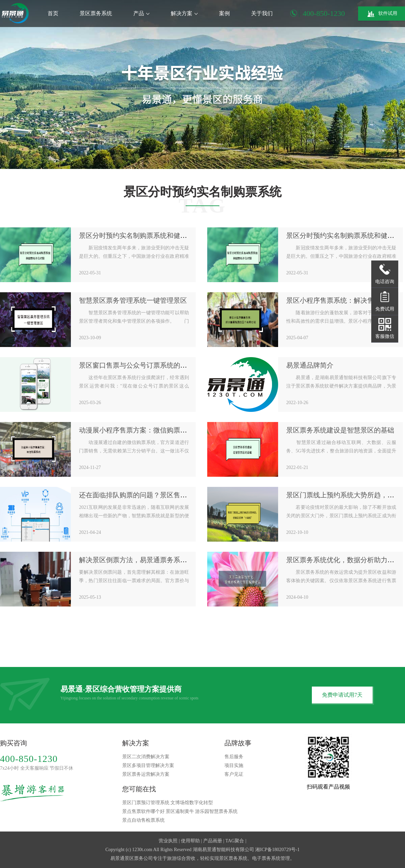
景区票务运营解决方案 (146, 774)
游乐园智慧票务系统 (216, 811)
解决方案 (184, 13)
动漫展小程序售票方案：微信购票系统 (136, 430)
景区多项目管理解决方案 (148, 765)
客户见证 (234, 774)
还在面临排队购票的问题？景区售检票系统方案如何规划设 (167, 495)
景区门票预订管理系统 (146, 803)
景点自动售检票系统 (143, 820)
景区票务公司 (139, 858)
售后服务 (234, 757)
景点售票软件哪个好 (143, 811)
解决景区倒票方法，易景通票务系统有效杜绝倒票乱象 (160, 560)
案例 (224, 13)
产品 (141, 13)
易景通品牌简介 (310, 365)
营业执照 (168, 841)
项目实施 (234, 765)
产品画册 (213, 841)
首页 (53, 13)
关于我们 (262, 13)
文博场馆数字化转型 (192, 803)
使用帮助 (190, 841)
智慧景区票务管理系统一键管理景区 (133, 300)
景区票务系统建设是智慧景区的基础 (340, 430)
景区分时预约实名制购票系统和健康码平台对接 (150, 235)
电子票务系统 (266, 858)
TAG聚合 (235, 841)
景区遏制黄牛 (180, 811)
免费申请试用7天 (342, 695)
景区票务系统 (96, 13)
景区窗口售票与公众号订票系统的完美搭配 (143, 365)
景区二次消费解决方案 (146, 757)
